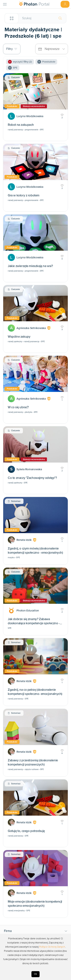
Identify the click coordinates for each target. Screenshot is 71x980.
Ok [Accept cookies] (35, 974)
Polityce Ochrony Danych (52, 947)
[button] (36, 931)
